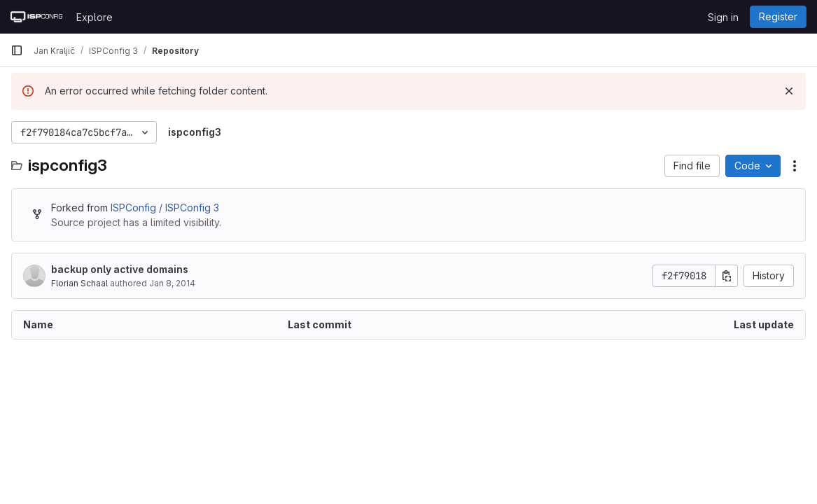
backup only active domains (120, 269)
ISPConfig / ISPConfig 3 (165, 208)
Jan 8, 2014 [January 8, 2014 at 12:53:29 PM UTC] (172, 283)
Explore (95, 17)
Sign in (723, 17)
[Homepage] (36, 17)
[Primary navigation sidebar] (17, 50)
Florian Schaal (79, 283)
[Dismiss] (789, 91)
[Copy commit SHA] (727, 276)
